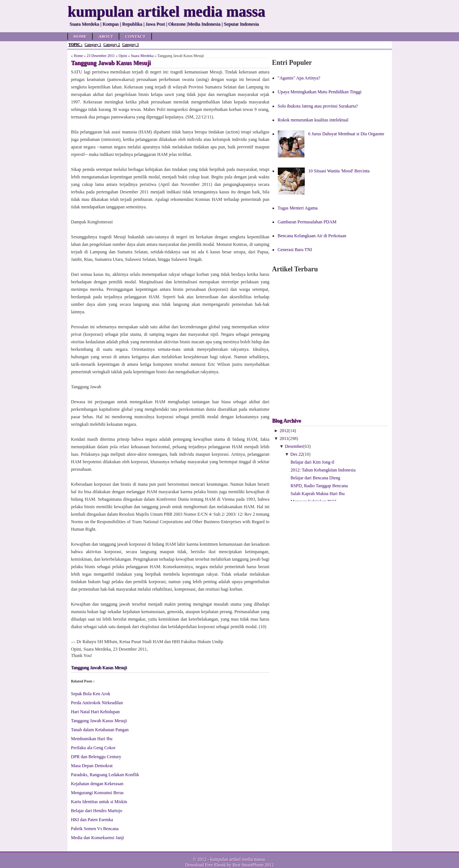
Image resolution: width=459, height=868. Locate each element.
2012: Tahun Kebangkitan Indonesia (323, 470)
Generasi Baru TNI (295, 250)
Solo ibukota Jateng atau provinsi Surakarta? (318, 106)
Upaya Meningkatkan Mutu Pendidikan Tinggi (320, 92)
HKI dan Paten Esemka (92, 820)
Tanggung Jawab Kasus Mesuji (99, 667)
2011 (284, 438)
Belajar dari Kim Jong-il (312, 462)
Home (80, 36)
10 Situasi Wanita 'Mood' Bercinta (339, 171)
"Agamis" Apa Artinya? (299, 78)
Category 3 (130, 44)
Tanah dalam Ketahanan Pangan (100, 730)
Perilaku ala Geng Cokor (93, 748)
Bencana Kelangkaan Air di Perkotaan (312, 236)
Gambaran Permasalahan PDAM (307, 222)
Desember (294, 446)
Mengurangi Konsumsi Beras (98, 793)
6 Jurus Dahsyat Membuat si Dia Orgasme (346, 134)
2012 (284, 431)
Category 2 (112, 44)
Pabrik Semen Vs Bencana (95, 829)
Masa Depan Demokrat (92, 766)
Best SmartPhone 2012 (253, 865)
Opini (123, 56)
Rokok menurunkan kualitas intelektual (313, 120)
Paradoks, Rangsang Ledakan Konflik (105, 775)
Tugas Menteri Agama (298, 208)
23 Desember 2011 (101, 56)
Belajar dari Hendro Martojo (97, 811)
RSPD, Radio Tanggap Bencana (319, 486)
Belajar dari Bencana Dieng (315, 478)
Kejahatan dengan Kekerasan (97, 784)
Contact (135, 36)
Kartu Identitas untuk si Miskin (99, 802)
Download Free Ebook (206, 865)
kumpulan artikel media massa (237, 859)
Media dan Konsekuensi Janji (98, 838)
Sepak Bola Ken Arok (91, 694)
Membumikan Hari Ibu (92, 739)
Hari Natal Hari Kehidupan (95, 712)
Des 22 (297, 454)
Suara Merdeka (142, 56)
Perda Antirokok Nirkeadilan (97, 703)
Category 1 (93, 44)
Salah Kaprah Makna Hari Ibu (318, 494)
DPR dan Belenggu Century (96, 757)
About (106, 36)
